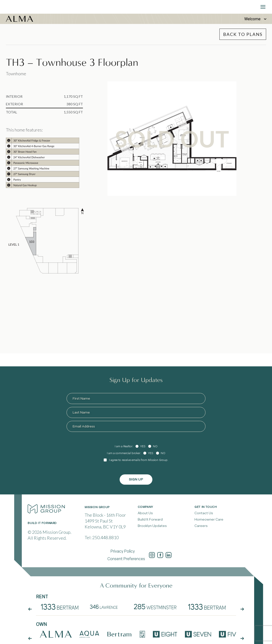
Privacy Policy (123, 551)
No (155, 446)
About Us (145, 513)
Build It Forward (150, 519)
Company (145, 507)
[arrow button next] (242, 637)
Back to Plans (243, 34)
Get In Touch (206, 507)
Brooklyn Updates (152, 526)
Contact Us (204, 513)
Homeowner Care (209, 519)
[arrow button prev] (30, 637)
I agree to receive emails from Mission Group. (139, 460)
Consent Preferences (126, 559)
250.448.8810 (105, 537)
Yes (143, 446)
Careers (201, 526)
